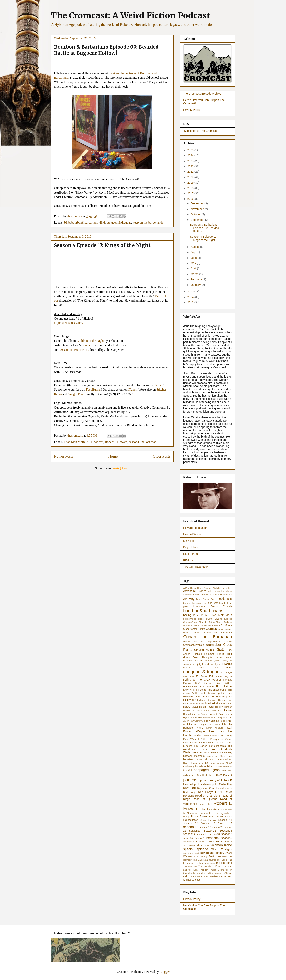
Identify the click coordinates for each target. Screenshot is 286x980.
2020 (191, 177)
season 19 (205, 827)
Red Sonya (206, 792)
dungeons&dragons (119, 222)
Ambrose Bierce (191, 595)
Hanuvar (200, 703)
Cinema (216, 625)
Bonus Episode (221, 606)
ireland (207, 718)
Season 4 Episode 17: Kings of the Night (102, 245)
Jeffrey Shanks (210, 721)
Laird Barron (190, 743)
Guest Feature (203, 697)
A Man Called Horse (193, 588)
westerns (215, 876)
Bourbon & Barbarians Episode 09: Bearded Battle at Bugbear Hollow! (106, 50)
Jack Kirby (216, 718)
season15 (202, 834)
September (198, 220)
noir (207, 763)
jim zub (223, 721)
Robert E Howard (116, 442)
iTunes (132, 390)
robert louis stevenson (212, 809)
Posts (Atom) (121, 468)
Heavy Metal (190, 707)
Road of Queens (205, 799)
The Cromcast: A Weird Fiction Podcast (130, 15)
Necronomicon (224, 759)
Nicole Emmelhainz (193, 763)
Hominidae (216, 711)
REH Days (224, 792)
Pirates (218, 775)
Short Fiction (190, 845)
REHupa (188, 560)
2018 (191, 188)
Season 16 (208, 823)
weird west (203, 876)
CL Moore (226, 625)
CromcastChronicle (194, 645)
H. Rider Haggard (222, 697)
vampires (201, 873)
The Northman (190, 866)
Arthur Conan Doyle (206, 599)
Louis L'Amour (200, 749)
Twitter (158, 385)
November (197, 209)
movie (199, 759)
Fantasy (228, 680)
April (194, 268)
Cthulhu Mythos (204, 650)
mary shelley (225, 753)
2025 (191, 150)
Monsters (188, 759)
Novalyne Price (204, 766)
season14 (189, 834)
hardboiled (211, 703)
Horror (227, 710)
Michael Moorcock (194, 756)
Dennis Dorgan (224, 657)
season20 (188, 838)
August (195, 247)
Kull (89, 442)
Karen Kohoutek (215, 728)
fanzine (208, 683)
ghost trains (220, 690)
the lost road (148, 442)
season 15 (191, 823)
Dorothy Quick (212, 661)
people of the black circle (201, 775)
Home (113, 456)
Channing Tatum (207, 622)
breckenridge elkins (193, 619)
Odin (191, 770)
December (197, 203)
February (197, 279)
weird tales (189, 876)
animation (223, 595)
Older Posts (162, 456)
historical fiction (200, 711)
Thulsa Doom (217, 870)
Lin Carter (201, 746)
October (196, 214)
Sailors (228, 817)
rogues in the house (208, 813)
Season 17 (225, 823)
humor (229, 714)
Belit (230, 599)
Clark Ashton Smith (194, 629)
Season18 (214, 834)
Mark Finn (189, 541)
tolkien (229, 870)
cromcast (228, 641)
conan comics (225, 629)
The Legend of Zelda (205, 863)
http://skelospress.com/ (69, 323)
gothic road (225, 693)
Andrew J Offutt (209, 595)
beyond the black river (195, 603)
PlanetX (228, 775)
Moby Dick (226, 756)
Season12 (210, 831)
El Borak (201, 676)
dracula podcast (195, 668)
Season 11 (225, 820)
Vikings (228, 873)
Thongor (204, 870)
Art (231, 595)
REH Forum (190, 554)
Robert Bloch (205, 804)
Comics (211, 629)
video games (215, 873)
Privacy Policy (192, 110)
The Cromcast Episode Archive (202, 94)
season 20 (217, 827)
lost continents (217, 746)
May (194, 263)
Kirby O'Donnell (191, 739)
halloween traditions (207, 700)
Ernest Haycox (224, 676)
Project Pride (191, 547)
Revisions (189, 796)
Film (218, 683)
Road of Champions (208, 796)
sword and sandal (192, 853)
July (194, 252)
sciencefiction (191, 820)
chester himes (190, 625)
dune (229, 668)
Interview (197, 718)
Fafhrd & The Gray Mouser (202, 680)
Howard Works (192, 534)
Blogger (165, 972)
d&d (102, 222)
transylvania (189, 873)
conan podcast (192, 633)
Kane (200, 728)
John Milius (214, 724)
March (195, 274)
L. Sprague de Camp (219, 739)
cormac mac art (193, 641)
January (196, 285)
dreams (216, 668)
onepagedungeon (207, 770)
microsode (213, 756)
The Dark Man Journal (204, 860)
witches (196, 880)
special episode (196, 849)
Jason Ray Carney (192, 721)
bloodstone (199, 606)
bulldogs (228, 619)
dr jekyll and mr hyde (207, 664)
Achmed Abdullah (213, 588)
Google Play (76, 394)
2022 (191, 166)
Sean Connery (208, 820)
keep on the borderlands (148, 222)
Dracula (227, 664)
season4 (134, 442)
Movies (209, 759)
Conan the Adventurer (218, 633)
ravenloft (189, 788)
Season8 (214, 842)
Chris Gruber (205, 625)
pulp (215, 784)
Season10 (195, 831)
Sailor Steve (216, 817)
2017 (191, 193)
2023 (191, 161)
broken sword (214, 619)
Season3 (200, 838)
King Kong (226, 736)
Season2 (227, 834)
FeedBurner (93, 390)
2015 (191, 291)
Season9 (227, 842)
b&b (67, 222)
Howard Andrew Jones (195, 714)
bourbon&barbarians (85, 222)
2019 (191, 183)
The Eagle (222, 860)
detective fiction (192, 661)
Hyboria (187, 718)
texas (225, 856)
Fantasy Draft (192, 683)
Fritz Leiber (224, 686)
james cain (227, 718)
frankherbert (207, 687)
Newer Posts (64, 456)
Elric (212, 676)
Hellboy (219, 707)
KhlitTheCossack (211, 736)
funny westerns (191, 690)
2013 (191, 302)
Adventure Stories (195, 591)
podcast (99, 442)
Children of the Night (90, 341)
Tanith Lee (215, 856)
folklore (228, 683)
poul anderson (203, 784)
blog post (213, 603)
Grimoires (189, 697)
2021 (191, 172)
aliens (229, 591)
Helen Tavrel (207, 707)
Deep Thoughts (203, 657)
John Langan (200, 724)
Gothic (195, 693)
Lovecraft (216, 749)
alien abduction (216, 591)
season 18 (191, 827)
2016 (191, 199)
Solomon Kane (221, 845)
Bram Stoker (201, 615)
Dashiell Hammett (204, 654)
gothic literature (208, 693)
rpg (221, 813)
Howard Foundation (195, 528)
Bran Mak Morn (74, 442)
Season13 (226, 831)
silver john (203, 845)
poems (204, 781)
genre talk (206, 690)
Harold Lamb (226, 703)
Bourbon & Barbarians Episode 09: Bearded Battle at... (205, 228)
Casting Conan (191, 622)
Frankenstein (190, 687)
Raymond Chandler (208, 788)
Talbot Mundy (200, 856)
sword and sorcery (213, 853)
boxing (187, 615)
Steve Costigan (222, 849)
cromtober (214, 645)
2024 (191, 155)
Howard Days (216, 714)
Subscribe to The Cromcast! (201, 131)
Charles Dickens (224, 622)
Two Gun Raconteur (196, 567)
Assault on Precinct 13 (74, 350)
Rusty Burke (199, 816)
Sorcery (87, 345)
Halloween (190, 700)
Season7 (201, 842)
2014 (191, 297)
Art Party (189, 599)
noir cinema (218, 763)
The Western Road (210, 866)
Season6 (189, 842)
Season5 (227, 838)
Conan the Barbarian (208, 637)
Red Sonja (190, 792)
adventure (227, 588)
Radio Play (226, 784)
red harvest (226, 788)
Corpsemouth (213, 641)
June (194, 258)
